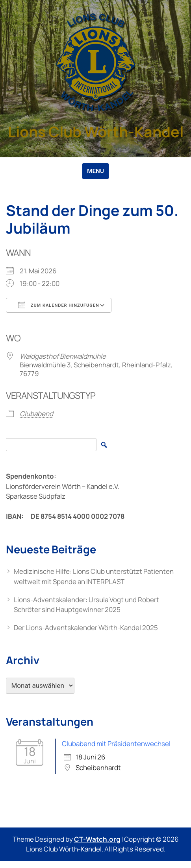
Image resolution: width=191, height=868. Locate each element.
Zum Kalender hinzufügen (59, 305)
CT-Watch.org (97, 839)
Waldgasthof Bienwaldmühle (63, 356)
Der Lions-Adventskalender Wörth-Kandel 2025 (86, 628)
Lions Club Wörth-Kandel (96, 132)
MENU (95, 171)
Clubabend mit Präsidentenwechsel (116, 744)
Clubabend (36, 414)
